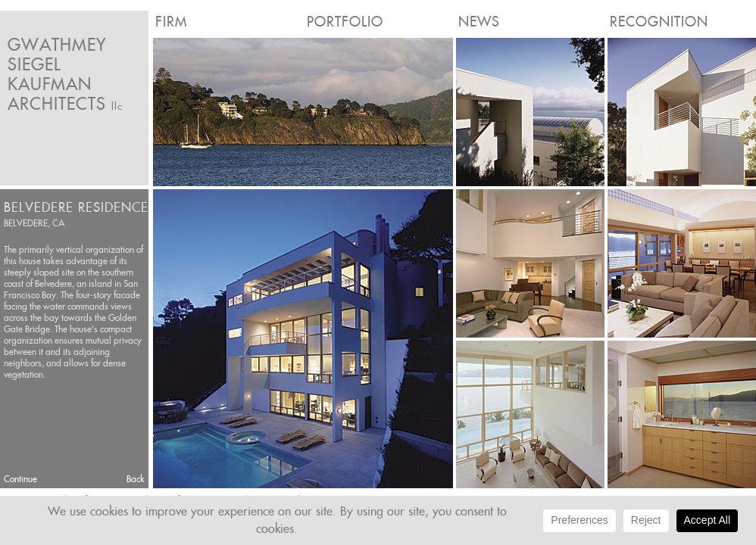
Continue (20, 479)
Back (136, 479)
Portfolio (345, 22)
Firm (171, 22)
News (479, 22)
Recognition (659, 22)
